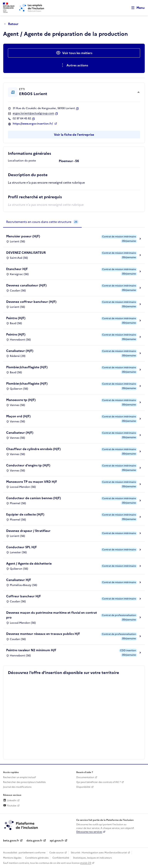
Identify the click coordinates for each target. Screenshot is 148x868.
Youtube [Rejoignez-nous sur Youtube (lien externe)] (10, 806)
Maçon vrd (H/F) (18, 416)
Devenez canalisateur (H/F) (26, 285)
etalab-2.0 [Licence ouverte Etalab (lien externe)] (86, 863)
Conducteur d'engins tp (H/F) (28, 465)
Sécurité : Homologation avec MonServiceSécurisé (99, 853)
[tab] (42, 222)
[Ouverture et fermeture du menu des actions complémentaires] (74, 65)
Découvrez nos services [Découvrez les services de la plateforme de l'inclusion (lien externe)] (89, 832)
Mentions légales (12, 858)
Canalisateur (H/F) (20, 351)
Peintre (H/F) (16, 318)
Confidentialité (61, 858)
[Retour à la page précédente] (12, 24)
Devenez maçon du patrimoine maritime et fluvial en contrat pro (52, 615)
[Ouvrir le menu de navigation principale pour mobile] (136, 8)
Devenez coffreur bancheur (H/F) (31, 302)
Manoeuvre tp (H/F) (21, 400)
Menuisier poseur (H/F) (23, 236)
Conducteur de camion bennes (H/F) (34, 498)
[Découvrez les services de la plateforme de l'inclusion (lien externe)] (21, 825)
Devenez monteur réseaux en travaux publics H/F (43, 634)
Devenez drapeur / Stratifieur (28, 531)
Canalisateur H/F (19, 580)
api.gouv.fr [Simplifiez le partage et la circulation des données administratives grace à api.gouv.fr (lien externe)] (57, 841)
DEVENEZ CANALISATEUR (26, 253)
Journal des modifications (17, 787)
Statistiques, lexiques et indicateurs (92, 858)
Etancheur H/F (17, 269)
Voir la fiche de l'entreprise (74, 135)
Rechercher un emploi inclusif (19, 777)
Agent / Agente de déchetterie (29, 563)
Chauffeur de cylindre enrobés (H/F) (33, 449)
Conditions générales (37, 858)
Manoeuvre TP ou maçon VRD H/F (32, 482)
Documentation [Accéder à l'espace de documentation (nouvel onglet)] (85, 777)
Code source (56, 853)
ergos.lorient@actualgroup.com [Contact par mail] (33, 113)
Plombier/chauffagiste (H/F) (27, 367)
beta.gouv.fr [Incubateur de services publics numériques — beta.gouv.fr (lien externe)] (11, 841)
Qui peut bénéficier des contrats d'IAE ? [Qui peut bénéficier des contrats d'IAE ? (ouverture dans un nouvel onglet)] (98, 782)
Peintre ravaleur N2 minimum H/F (31, 650)
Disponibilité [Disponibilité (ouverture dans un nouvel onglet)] (83, 787)
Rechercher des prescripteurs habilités (24, 782)
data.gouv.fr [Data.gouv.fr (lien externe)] (34, 841)
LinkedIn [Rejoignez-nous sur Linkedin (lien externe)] (10, 800)
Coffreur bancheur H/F (24, 596)
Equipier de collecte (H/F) (25, 514)
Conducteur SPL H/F (21, 547)
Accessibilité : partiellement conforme (24, 853)
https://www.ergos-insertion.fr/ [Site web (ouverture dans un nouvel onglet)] (33, 124)
